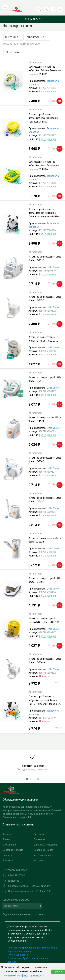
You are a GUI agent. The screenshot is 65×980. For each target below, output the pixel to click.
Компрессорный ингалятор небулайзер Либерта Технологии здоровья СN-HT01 (45, 64)
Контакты (8, 853)
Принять (58, 972)
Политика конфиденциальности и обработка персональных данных (32, 943)
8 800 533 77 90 (32, 12)
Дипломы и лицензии (46, 838)
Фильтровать (13, 45)
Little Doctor (53, 260)
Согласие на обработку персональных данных (28, 953)
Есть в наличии (47, 85)
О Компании (9, 838)
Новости (7, 848)
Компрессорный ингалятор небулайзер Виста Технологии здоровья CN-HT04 (44, 158)
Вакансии (39, 827)
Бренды (7, 833)
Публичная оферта (18, 948)
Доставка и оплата (13, 843)
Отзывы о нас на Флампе (18, 818)
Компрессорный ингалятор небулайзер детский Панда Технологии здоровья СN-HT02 (44, 206)
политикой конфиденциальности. (24, 976)
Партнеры (39, 833)
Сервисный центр (44, 843)
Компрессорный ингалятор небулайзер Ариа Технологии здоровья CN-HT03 (43, 111)
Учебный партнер (43, 848)
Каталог (7, 827)
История (38, 853)
